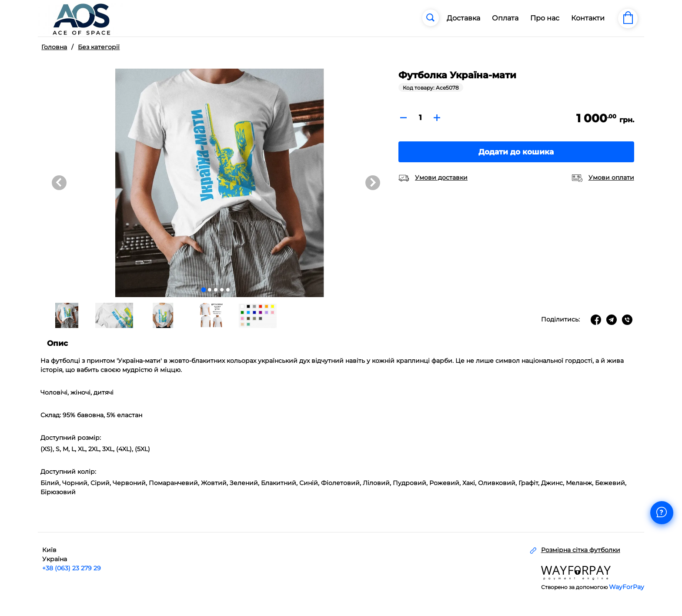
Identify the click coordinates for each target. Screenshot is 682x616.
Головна (54, 47)
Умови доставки (441, 177)
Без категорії (99, 47)
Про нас (545, 18)
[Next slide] (373, 183)
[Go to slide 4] (222, 290)
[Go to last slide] (59, 183)
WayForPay (627, 587)
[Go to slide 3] (216, 290)
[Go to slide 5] (228, 290)
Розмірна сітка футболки (581, 550)
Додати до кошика (516, 152)
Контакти (588, 18)
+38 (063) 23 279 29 (72, 568)
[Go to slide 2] (210, 290)
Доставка (463, 18)
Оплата (505, 18)
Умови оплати (611, 177)
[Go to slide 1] (204, 290)
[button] (66, 315)
